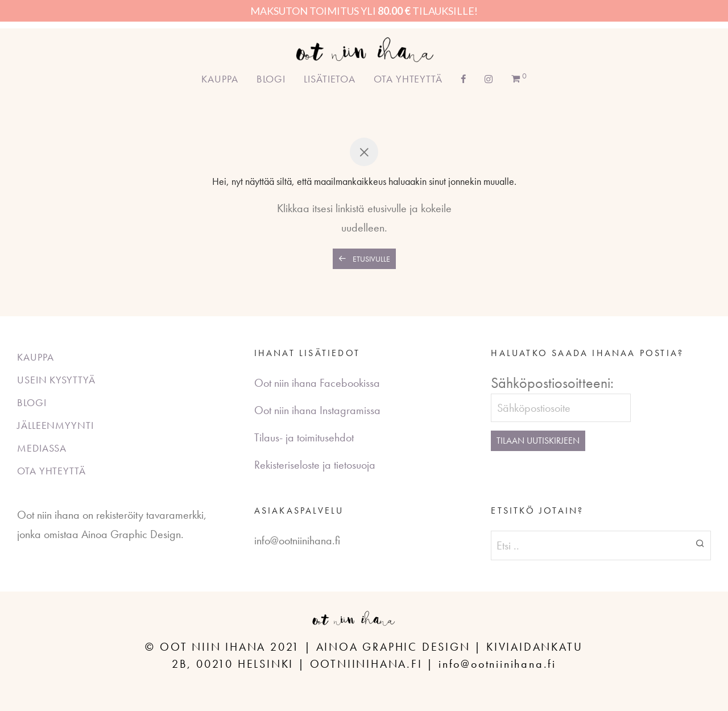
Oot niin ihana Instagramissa (317, 410)
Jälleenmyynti (55, 425)
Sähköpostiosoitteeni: (552, 383)
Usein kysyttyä (56, 380)
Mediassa (42, 448)
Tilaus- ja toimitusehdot (304, 437)
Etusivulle (364, 259)
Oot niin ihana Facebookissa (317, 383)
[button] (700, 543)
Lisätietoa (330, 79)
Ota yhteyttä (408, 79)
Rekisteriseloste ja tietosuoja (315, 465)
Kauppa (220, 79)
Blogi (271, 79)
